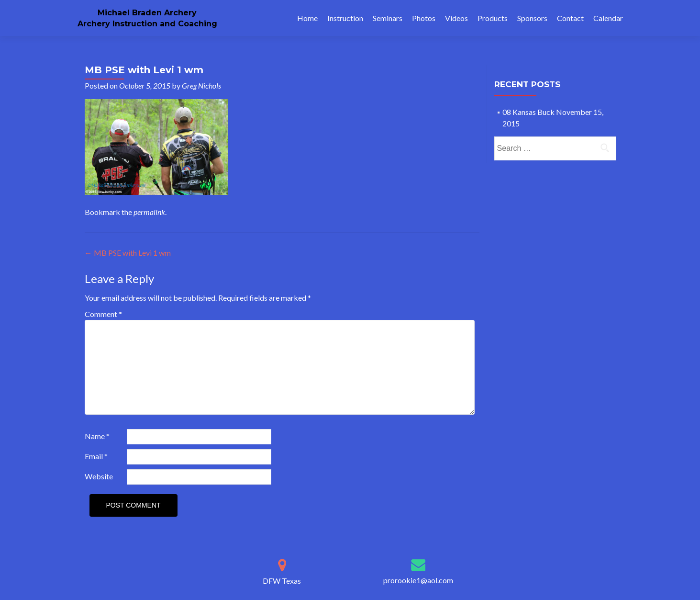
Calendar (608, 18)
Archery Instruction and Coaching (147, 24)
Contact (570, 18)
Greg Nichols (201, 85)
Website (99, 476)
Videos (456, 18)
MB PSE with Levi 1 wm (128, 253)
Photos (424, 18)
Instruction (345, 18)
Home (307, 18)
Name (97, 436)
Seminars (388, 18)
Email (96, 456)
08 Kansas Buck (528, 112)
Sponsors (532, 18)
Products (493, 18)
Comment (103, 314)
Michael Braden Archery (147, 13)
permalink (149, 212)
